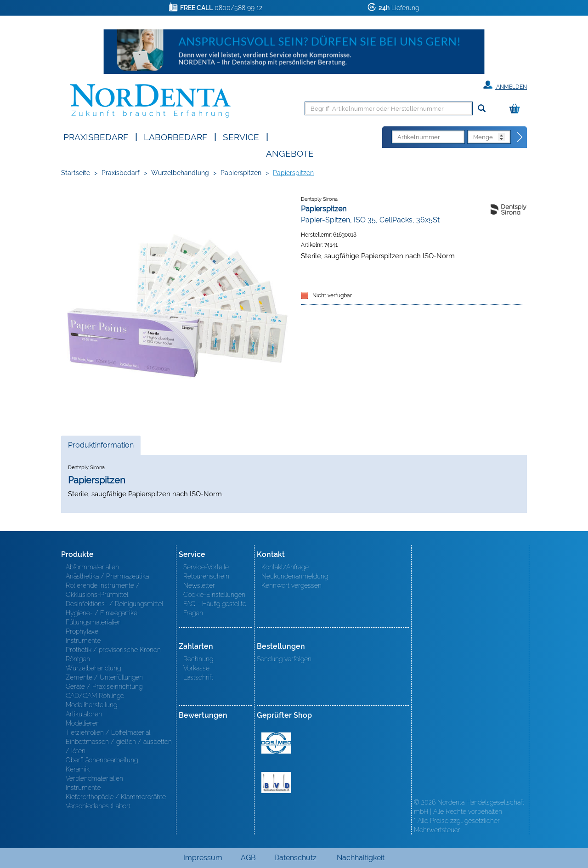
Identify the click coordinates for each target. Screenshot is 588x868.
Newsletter (199, 585)
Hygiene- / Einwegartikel (102, 613)
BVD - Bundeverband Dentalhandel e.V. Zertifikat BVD (276, 783)
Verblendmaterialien (94, 778)
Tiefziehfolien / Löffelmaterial (108, 732)
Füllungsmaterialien (94, 622)
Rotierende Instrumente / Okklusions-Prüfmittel (103, 590)
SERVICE (241, 136)
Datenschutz (295, 858)
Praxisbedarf (96, 136)
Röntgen (78, 659)
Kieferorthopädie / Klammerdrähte (116, 797)
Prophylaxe (82, 631)
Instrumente (83, 641)
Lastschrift (198, 677)
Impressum (203, 858)
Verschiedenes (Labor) (98, 806)
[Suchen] (482, 109)
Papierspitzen (241, 173)
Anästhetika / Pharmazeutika (107, 576)
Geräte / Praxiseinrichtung (104, 686)
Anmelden (505, 85)
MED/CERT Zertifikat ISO (276, 743)
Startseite (76, 173)
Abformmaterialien (92, 567)
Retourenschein (206, 576)
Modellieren (83, 723)
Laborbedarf (175, 136)
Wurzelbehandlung (180, 173)
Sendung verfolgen (284, 659)
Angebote (290, 153)
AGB (248, 858)
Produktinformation (101, 448)
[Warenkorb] (517, 109)
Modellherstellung (91, 705)
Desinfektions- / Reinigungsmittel (114, 604)
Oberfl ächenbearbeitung (102, 760)
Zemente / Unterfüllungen (104, 677)
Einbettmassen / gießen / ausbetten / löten (119, 746)
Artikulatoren (84, 714)
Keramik (78, 769)
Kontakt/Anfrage (285, 567)
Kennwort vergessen (291, 585)
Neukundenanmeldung (295, 576)
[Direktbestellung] (520, 137)
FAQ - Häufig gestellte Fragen (215, 608)
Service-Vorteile (206, 567)
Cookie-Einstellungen (214, 595)
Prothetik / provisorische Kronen (113, 650)
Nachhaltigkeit (361, 858)
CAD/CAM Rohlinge (95, 696)
